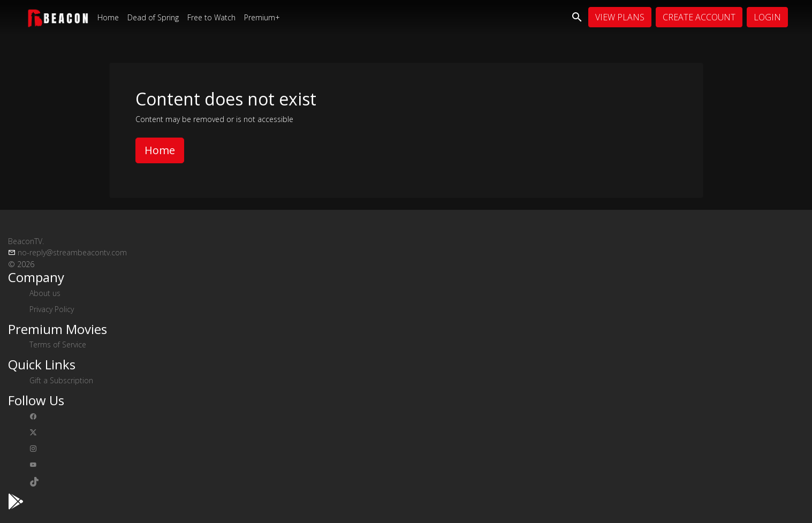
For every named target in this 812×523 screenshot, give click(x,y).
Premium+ (262, 17)
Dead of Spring (153, 17)
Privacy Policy (52, 309)
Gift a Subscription (61, 380)
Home (108, 17)
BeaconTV (26, 241)
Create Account (699, 17)
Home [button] (160, 150)
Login (767, 17)
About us (45, 293)
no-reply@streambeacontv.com (72, 252)
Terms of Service (58, 344)
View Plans (620, 17)
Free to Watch (211, 17)
